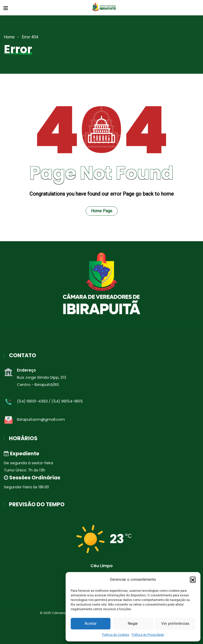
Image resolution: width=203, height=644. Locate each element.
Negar (133, 624)
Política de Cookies (116, 635)
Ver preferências (175, 624)
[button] (193, 579)
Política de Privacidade (148, 635)
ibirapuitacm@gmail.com (41, 419)
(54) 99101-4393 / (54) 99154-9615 (50, 401)
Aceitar (91, 624)
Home (9, 37)
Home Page (102, 211)
